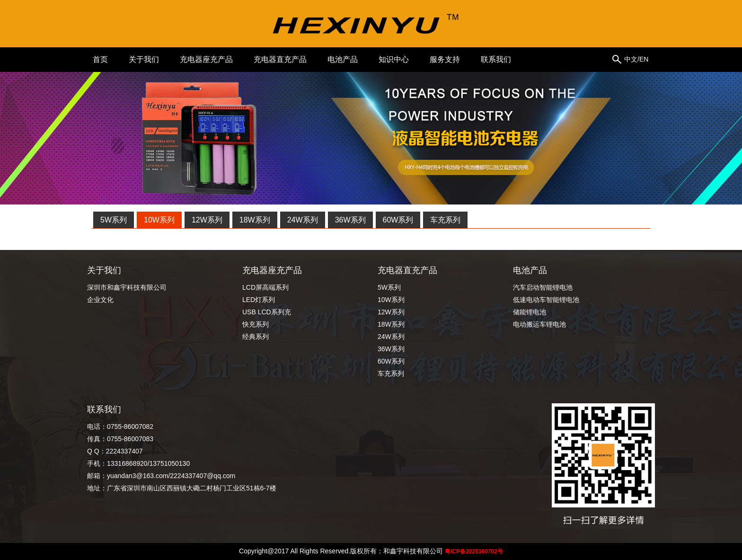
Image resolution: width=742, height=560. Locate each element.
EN (644, 59)
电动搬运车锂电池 (539, 324)
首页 (100, 59)
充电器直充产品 (280, 59)
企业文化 (100, 300)
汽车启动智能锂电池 (546, 287)
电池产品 (343, 59)
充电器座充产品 (206, 59)
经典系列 (256, 337)
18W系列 (255, 220)
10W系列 (159, 220)
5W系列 (114, 220)
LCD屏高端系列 (265, 287)
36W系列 (350, 220)
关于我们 (144, 59)
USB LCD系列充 (267, 312)
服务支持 (445, 59)
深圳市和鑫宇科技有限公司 (127, 287)
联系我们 (496, 59)
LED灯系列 (259, 300)
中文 (631, 59)
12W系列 (207, 220)
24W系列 (303, 220)
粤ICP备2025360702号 (474, 551)
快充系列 (256, 324)
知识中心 (394, 59)
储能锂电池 (530, 312)
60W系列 (398, 220)
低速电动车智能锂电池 (546, 300)
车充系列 (445, 220)
